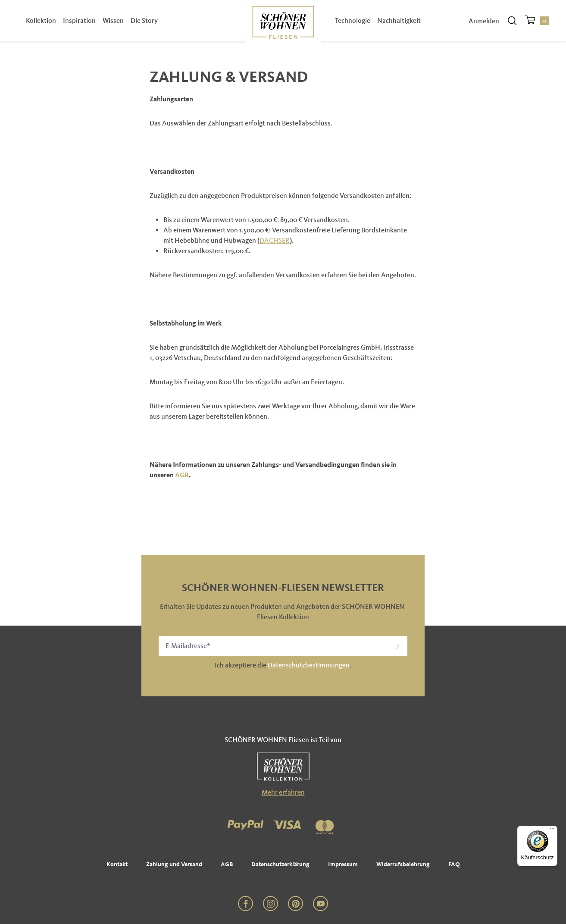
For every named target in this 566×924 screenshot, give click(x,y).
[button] (398, 646)
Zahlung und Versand (174, 864)
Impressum (343, 864)
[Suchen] (512, 22)
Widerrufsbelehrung (403, 864)
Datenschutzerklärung (280, 864)
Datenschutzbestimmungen (309, 665)
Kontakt (117, 864)
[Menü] (552, 831)
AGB (182, 475)
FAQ (454, 864)
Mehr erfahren (283, 792)
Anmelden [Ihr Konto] (484, 23)
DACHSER (275, 240)
